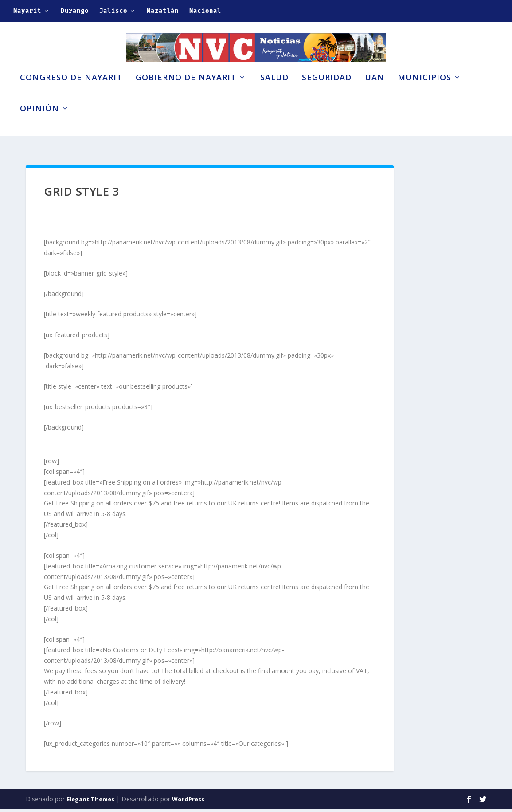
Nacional (205, 11)
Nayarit (27, 11)
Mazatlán (163, 11)
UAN (375, 92)
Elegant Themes (90, 802)
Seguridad (327, 92)
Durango (75, 11)
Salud (274, 92)
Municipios (424, 92)
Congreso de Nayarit (71, 92)
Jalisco (113, 11)
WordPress (188, 802)
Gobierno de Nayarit (186, 92)
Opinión (39, 123)
